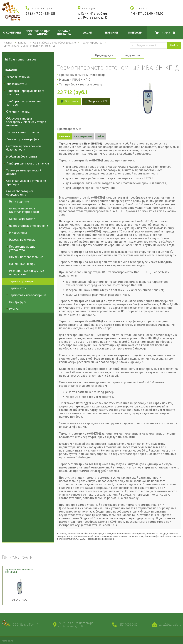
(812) (41, 14)
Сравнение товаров (21, 59)
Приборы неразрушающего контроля (25, 93)
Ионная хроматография (23, 139)
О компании (12, 33)
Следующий (132, 55)
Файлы (101, 136)
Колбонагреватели (22, 219)
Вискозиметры (16, 84)
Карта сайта (8, 641)
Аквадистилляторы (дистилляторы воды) (24, 210)
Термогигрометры (22, 281)
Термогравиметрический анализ (24, 172)
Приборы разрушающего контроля (24, 103)
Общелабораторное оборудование (20, 193)
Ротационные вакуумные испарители (27, 273)
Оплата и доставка (64, 33)
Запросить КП (96, 101)
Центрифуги (18, 302)
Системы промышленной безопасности (24, 148)
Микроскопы (18, 233)
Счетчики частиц (18, 112)
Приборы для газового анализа (28, 163)
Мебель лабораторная (22, 157)
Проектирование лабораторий (38, 33)
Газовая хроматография (23, 132)
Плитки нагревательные (26, 257)
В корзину (69, 101)
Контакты (135, 33)
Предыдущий (104, 55)
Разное (14, 309)
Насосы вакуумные (22, 240)
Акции (88, 33)
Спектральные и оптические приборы (26, 182)
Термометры (18, 288)
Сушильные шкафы (22, 264)
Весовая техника (18, 77)
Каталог (11, 70)
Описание (64, 136)
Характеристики (83, 136)
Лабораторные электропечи (29, 226)
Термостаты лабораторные (28, 295)
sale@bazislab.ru (170, 625)
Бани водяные (19, 201)
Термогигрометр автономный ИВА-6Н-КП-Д (19, 571)
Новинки (111, 33)
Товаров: (165, 33)
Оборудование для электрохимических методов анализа (26, 122)
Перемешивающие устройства (22, 248)
